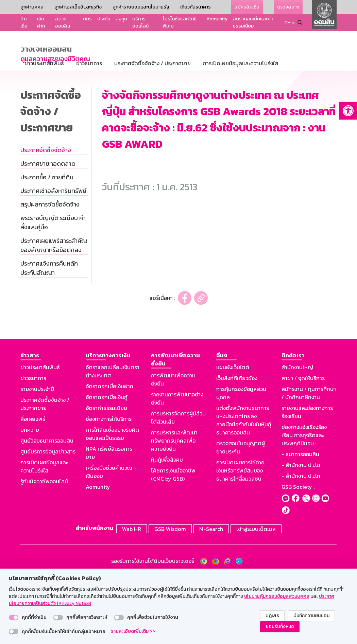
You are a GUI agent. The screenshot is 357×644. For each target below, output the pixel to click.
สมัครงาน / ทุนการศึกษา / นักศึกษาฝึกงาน (309, 461)
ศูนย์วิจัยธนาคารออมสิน (47, 509)
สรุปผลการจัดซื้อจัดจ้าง (50, 273)
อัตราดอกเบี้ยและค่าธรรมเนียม (253, 22)
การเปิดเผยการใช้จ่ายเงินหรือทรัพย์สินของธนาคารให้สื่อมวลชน (240, 539)
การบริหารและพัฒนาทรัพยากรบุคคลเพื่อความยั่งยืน (174, 509)
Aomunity (217, 19)
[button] (348, 111)
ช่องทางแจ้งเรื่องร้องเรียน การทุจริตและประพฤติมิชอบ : (304, 503)
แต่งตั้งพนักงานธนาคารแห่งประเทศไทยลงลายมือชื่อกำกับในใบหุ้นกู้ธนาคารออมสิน (244, 488)
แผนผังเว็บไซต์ (233, 435)
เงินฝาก (41, 22)
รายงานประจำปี (37, 457)
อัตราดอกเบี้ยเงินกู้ (107, 465)
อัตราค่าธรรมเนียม (106, 476)
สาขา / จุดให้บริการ (303, 446)
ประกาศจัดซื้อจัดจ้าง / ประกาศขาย (45, 472)
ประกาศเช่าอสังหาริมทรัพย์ (53, 259)
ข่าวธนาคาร (33, 446)
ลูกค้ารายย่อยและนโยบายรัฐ (141, 7)
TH (287, 23)
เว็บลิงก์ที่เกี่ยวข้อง (237, 446)
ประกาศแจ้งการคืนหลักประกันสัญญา (49, 336)
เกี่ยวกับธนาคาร (195, 7)
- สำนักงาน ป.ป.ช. (301, 533)
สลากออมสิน (63, 22)
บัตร (87, 19)
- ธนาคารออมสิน (300, 522)
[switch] (14, 618)
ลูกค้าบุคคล (32, 7)
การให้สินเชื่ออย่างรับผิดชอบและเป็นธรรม (112, 502)
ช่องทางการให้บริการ (109, 487)
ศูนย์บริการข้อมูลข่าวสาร (48, 520)
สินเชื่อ (24, 22)
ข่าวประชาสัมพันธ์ (40, 435)
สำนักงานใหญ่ (297, 435)
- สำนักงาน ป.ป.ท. (301, 544)
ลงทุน (121, 19)
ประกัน (104, 19)
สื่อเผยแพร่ (33, 487)
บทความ (30, 498)
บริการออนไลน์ (140, 22)
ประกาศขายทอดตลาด (48, 232)
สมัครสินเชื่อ (247, 7)
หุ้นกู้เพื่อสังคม (167, 528)
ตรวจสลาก (288, 7)
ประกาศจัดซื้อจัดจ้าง (46, 218)
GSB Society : (298, 555)
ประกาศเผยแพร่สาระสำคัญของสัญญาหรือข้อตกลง (54, 314)
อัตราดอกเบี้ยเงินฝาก (109, 454)
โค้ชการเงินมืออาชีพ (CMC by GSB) (173, 543)
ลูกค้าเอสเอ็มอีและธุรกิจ (78, 7)
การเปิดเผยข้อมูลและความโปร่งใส (44, 535)
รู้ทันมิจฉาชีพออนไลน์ (44, 550)
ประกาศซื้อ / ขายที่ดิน (47, 245)
